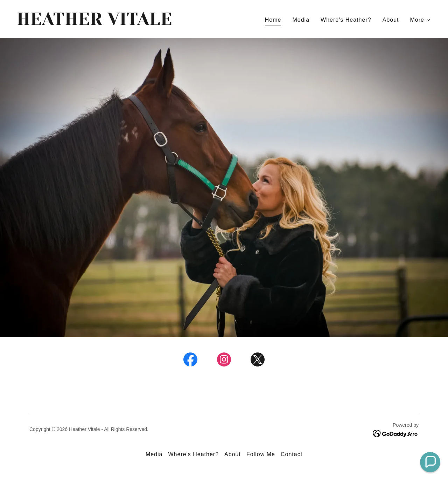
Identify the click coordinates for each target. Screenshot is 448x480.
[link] (118, 23)
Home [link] (273, 20)
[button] (421, 20)
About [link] (391, 20)
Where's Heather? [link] (346, 20)
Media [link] (301, 20)
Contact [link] (292, 454)
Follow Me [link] (261, 454)
